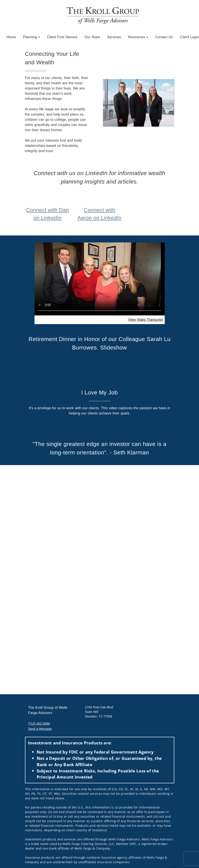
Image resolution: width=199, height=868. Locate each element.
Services (114, 37)
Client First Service (62, 37)
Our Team (92, 37)
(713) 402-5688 (39, 724)
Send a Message (40, 729)
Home (11, 37)
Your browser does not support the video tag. (100, 279)
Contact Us (164, 37)
